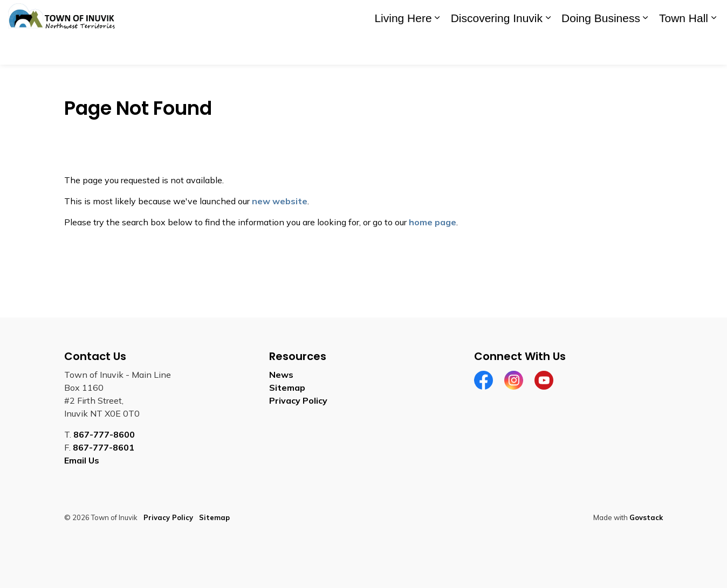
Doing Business (601, 48)
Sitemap (287, 388)
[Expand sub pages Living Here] (437, 49)
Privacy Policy (298, 400)
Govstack (646, 517)
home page (433, 222)
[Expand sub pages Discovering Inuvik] (548, 49)
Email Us (82, 460)
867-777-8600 (104, 434)
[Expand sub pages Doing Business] (646, 49)
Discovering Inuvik (497, 48)
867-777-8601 (104, 447)
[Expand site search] (708, 16)
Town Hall (684, 48)
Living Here (403, 48)
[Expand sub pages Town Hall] (714, 49)
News (281, 375)
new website (280, 201)
